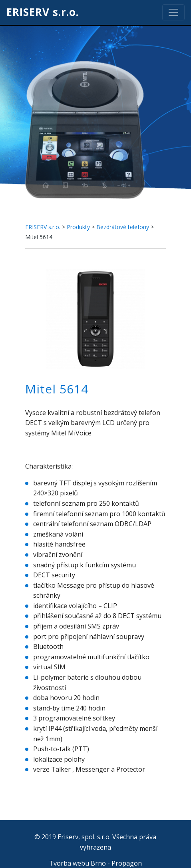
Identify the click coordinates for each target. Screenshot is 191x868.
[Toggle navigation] (173, 12)
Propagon (127, 863)
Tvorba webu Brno (78, 863)
